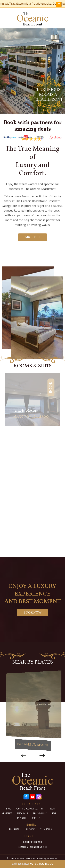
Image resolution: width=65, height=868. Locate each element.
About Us (32, 173)
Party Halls (22, 813)
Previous (24, 756)
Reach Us (36, 818)
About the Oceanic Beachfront (30, 809)
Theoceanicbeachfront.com (27, 858)
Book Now (33, 613)
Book (40, 390)
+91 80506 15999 (41, 864)
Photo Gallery (40, 813)
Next (41, 756)
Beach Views (15, 829)
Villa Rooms (46, 829)
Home (9, 809)
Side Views (31, 829)
